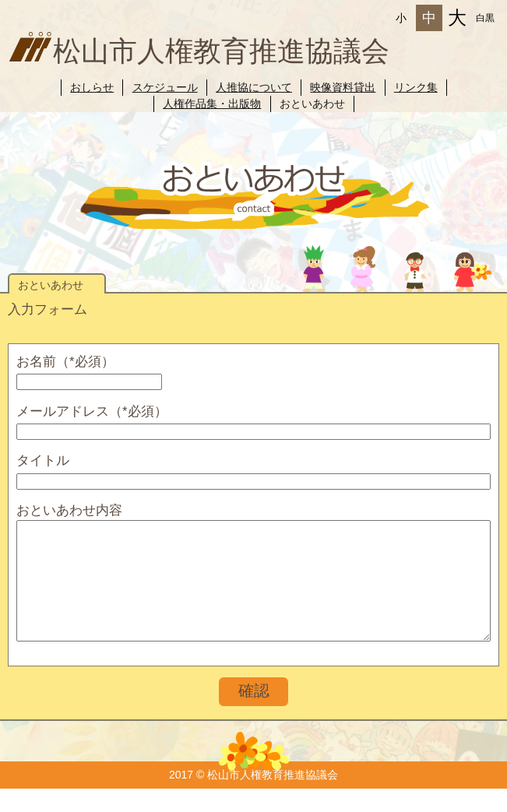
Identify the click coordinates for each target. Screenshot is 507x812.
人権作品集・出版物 (212, 104)
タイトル (43, 460)
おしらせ (92, 87)
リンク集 (416, 87)
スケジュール (165, 87)
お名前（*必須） (65, 362)
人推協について (254, 87)
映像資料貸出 (343, 87)
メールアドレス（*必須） (92, 411)
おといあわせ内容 (69, 510)
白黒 (485, 18)
